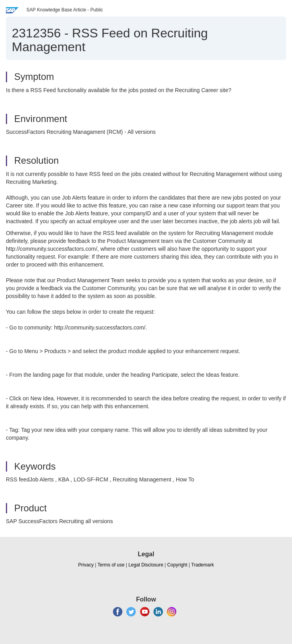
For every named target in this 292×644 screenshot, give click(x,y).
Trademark (203, 565)
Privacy (86, 565)
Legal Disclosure (146, 565)
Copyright (177, 565)
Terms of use (111, 565)
